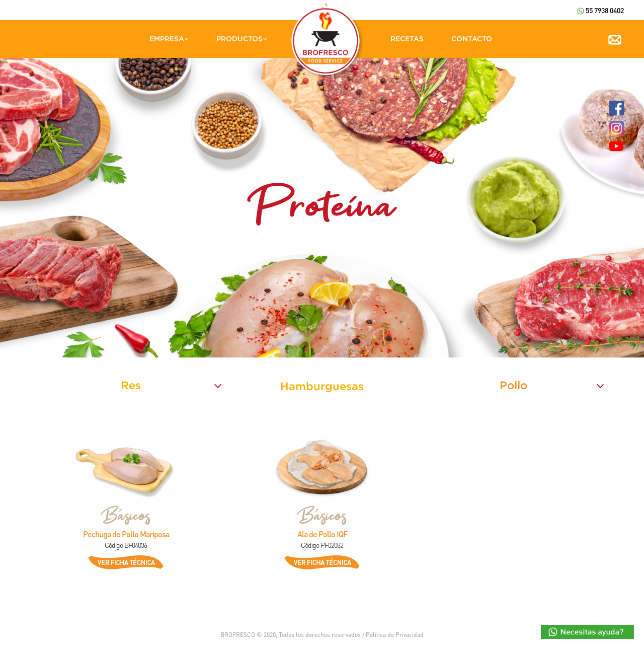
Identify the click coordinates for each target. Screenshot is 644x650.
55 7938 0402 (600, 10)
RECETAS (407, 39)
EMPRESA (169, 39)
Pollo (513, 385)
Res (131, 385)
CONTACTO (472, 39)
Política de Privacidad (395, 635)
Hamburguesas (322, 386)
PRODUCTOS (242, 39)
